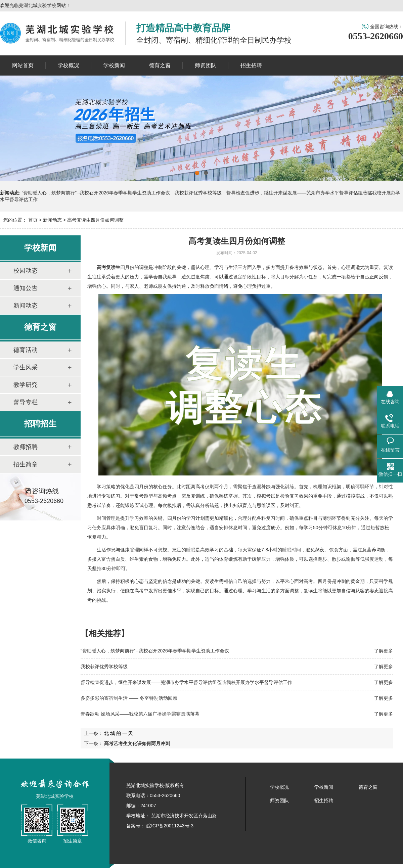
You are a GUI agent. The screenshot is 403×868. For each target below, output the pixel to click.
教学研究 (26, 385)
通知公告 (26, 288)
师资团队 (279, 801)
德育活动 (26, 350)
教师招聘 (26, 447)
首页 (33, 220)
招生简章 (26, 464)
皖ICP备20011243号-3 (169, 826)
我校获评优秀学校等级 (198, 193)
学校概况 (279, 787)
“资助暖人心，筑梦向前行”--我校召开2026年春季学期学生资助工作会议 (96, 193)
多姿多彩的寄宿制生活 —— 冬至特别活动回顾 (129, 698)
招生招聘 (324, 801)
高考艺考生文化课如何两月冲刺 (136, 743)
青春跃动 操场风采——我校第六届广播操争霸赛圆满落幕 (140, 714)
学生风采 (26, 367)
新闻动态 (52, 220)
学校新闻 (324, 787)
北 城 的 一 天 (118, 733)
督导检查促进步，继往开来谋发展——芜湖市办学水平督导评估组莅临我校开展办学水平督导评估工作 (186, 682)
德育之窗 (368, 787)
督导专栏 (26, 402)
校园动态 (26, 271)
